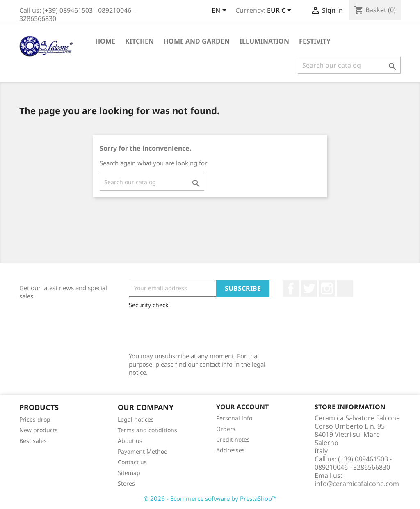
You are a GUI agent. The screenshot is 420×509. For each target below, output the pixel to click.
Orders (226, 429)
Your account (242, 407)
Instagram (327, 289)
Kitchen (139, 41)
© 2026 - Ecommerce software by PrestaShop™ (210, 498)
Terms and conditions (147, 430)
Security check (148, 305)
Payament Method (143, 451)
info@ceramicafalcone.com (357, 484)
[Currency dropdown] (281, 11)
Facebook (291, 289)
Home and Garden (197, 41)
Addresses (231, 450)
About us (130, 441)
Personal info (234, 418)
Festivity (315, 41)
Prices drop (35, 419)
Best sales (33, 441)
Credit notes (233, 439)
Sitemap (129, 473)
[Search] (349, 65)
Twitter (309, 289)
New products (39, 430)
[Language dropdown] (220, 11)
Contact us (132, 462)
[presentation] (191, 328)
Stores (126, 483)
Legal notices (136, 419)
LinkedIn (345, 289)
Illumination (264, 41)
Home (105, 41)
